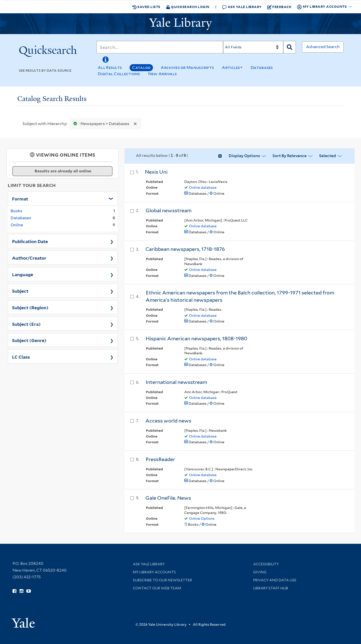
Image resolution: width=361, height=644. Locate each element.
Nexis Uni (156, 172)
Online (17, 225)
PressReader (160, 459)
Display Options (244, 156)
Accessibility (266, 564)
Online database (203, 187)
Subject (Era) (26, 324)
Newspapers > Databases (100, 124)
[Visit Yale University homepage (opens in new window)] (23, 621)
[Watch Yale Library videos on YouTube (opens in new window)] (29, 591)
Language (23, 274)
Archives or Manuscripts (187, 68)
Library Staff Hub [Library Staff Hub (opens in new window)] (271, 588)
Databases (262, 68)
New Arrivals (163, 74)
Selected (328, 156)
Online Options (202, 518)
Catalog (141, 68)
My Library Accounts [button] (322, 7)
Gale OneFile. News (168, 498)
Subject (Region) (30, 307)
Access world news (168, 421)
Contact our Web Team (157, 588)
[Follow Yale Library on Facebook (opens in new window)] (14, 591)
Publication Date (30, 241)
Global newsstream (169, 210)
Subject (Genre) (29, 340)
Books (16, 211)
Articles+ (232, 68)
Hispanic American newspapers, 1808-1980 (196, 339)
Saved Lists (146, 7)
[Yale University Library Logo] (180, 24)
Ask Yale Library (242, 7)
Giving (260, 572)
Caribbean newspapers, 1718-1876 (185, 249)
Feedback (279, 7)
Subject (20, 291)
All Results (110, 68)
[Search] (160, 47)
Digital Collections (119, 74)
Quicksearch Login (188, 7)
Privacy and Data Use (275, 580)
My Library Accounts (154, 572)
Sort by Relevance (290, 156)
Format (20, 198)
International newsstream (176, 382)
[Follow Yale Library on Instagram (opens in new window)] (21, 591)
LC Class (21, 357)
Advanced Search (323, 47)
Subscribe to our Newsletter (162, 580)
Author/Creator (29, 258)
